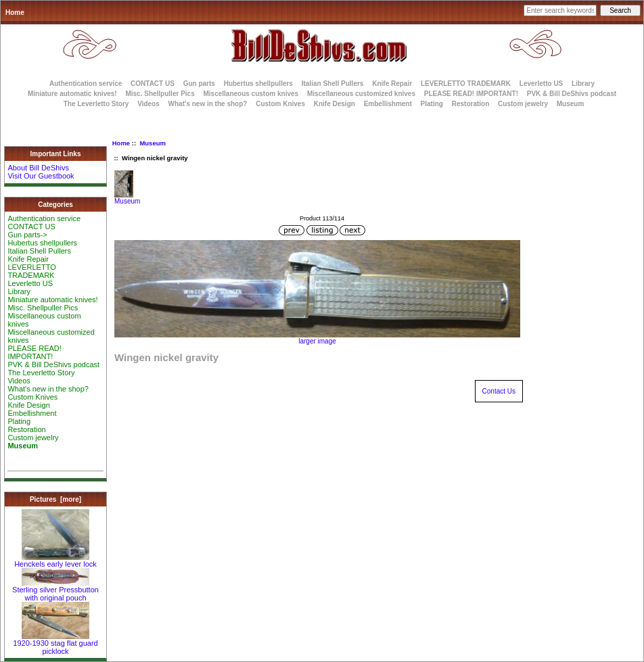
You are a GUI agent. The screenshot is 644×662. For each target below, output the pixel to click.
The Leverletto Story (96, 104)
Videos (148, 104)
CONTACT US (153, 84)
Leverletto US (541, 84)
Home (15, 13)
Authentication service (86, 84)
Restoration (471, 104)
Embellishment (388, 104)
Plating (432, 104)
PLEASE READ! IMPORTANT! (471, 94)
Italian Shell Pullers (333, 84)
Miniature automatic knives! (72, 94)
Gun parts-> (27, 235)
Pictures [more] (55, 499)
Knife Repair (392, 84)
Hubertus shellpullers (258, 84)
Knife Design (335, 104)
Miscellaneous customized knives (361, 94)
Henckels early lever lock (55, 561)
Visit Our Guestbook (41, 176)
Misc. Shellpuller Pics (160, 94)
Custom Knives (280, 104)
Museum (153, 143)
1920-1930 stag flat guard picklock (55, 644)
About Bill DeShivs (38, 168)
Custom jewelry (523, 104)
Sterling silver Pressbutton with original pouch (55, 590)
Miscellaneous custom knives (251, 94)
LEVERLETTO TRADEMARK (466, 84)
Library (583, 84)
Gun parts (199, 84)
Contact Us (499, 391)
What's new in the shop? (208, 104)
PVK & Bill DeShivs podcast (572, 94)
